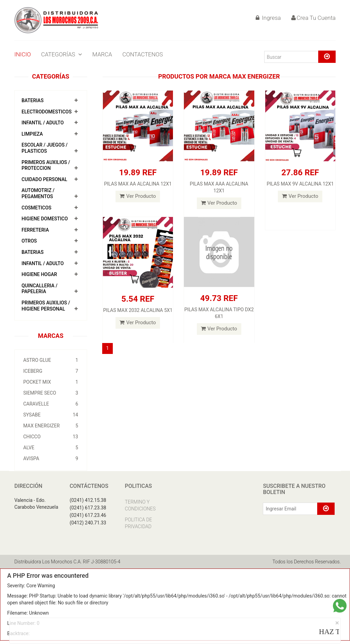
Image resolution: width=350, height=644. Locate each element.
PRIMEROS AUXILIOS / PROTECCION (46, 165)
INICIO (23, 54)
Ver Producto (138, 196)
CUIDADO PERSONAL (44, 179)
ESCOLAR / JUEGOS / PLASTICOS (45, 148)
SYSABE (51, 415)
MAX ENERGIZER (51, 426)
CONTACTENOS (143, 54)
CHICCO (51, 437)
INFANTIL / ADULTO (43, 123)
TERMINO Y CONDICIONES (140, 505)
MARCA (102, 54)
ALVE (51, 448)
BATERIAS (32, 100)
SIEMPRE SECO (51, 393)
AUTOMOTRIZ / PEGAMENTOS (38, 193)
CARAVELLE (51, 404)
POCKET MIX (51, 382)
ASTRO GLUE (51, 360)
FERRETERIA (35, 230)
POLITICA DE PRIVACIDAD (138, 523)
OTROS (29, 241)
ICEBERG (51, 371)
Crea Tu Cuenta (313, 18)
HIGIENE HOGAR (39, 274)
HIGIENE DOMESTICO (45, 219)
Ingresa (268, 18)
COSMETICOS (36, 208)
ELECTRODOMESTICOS (46, 112)
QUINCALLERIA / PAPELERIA (39, 289)
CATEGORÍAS (62, 54)
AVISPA (51, 458)
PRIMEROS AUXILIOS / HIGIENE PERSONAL (46, 306)
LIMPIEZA (32, 134)
